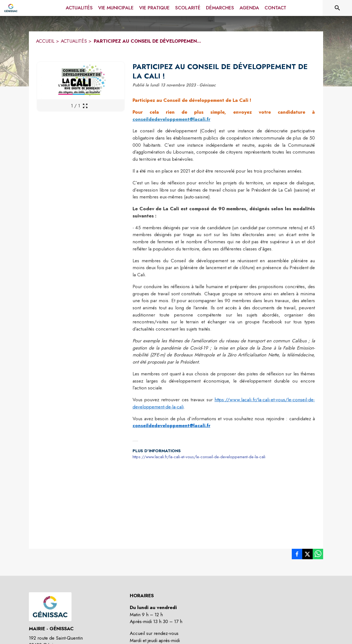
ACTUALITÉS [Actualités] (74, 41)
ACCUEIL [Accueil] (45, 41)
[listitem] (297, 555)
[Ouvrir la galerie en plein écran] (85, 106)
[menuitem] (79, 8)
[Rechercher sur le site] (337, 8)
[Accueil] (11, 8)
